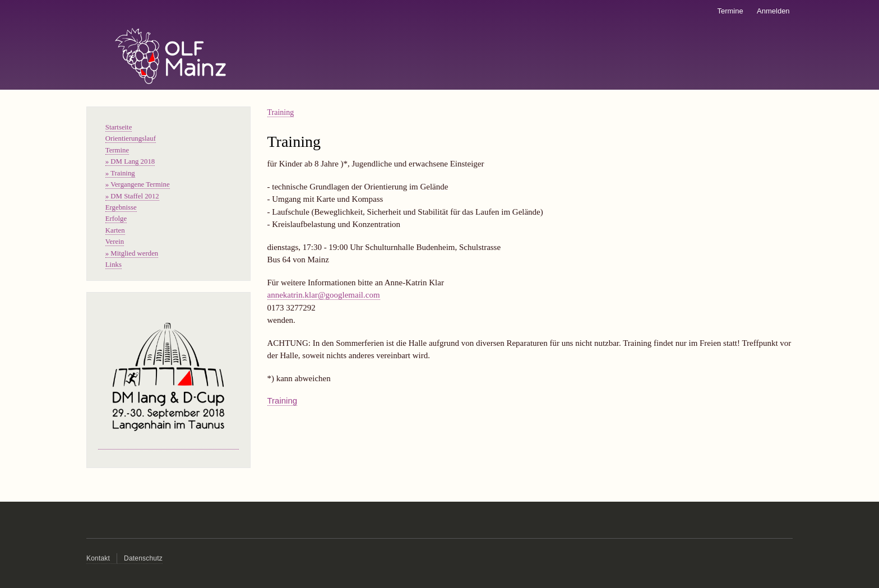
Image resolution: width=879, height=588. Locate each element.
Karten (115, 230)
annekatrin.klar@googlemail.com (324, 295)
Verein (115, 242)
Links (114, 265)
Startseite (119, 127)
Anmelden (773, 11)
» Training (120, 173)
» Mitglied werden (132, 253)
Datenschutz (143, 558)
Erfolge (116, 219)
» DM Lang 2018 (130, 161)
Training (281, 112)
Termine (730, 11)
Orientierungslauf (131, 138)
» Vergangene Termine (138, 184)
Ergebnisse (121, 207)
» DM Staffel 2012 (132, 196)
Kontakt (98, 558)
